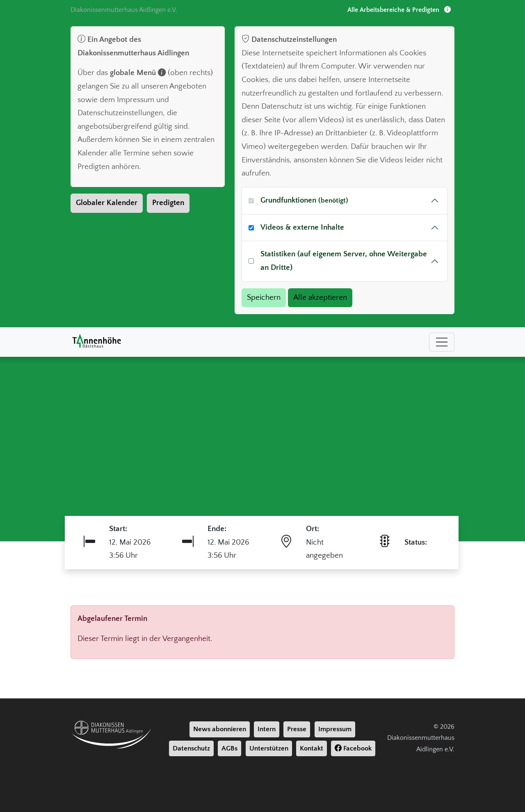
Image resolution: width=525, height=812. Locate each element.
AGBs (229, 748)
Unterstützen (269, 748)
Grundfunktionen (304, 200)
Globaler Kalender (107, 203)
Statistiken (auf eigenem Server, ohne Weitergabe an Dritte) (344, 261)
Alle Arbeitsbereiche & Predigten (399, 10)
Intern (267, 729)
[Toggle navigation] (442, 342)
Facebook (353, 748)
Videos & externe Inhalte (302, 227)
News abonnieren (220, 729)
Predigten (168, 203)
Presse (297, 729)
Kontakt (312, 748)
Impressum (335, 729)
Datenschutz (191, 748)
